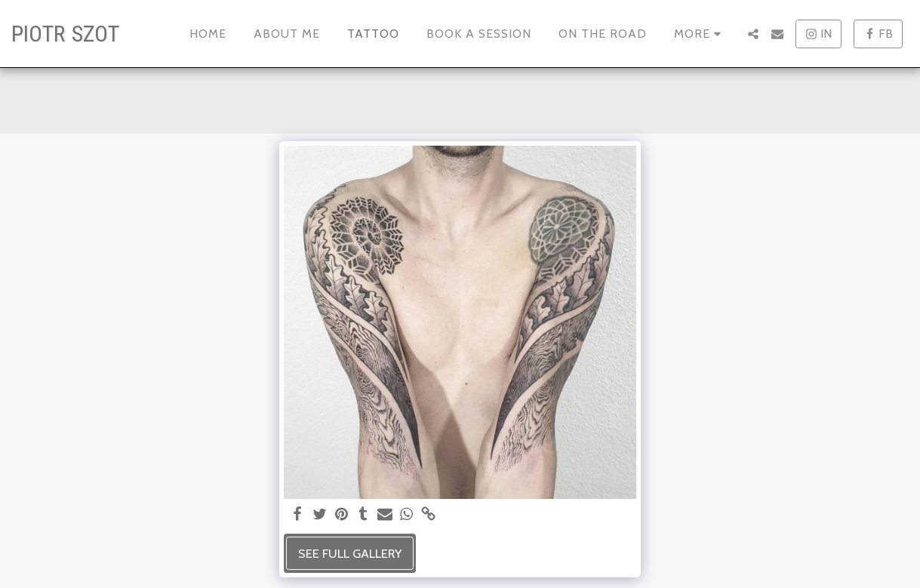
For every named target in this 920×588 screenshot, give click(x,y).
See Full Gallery (350, 553)
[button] (753, 34)
